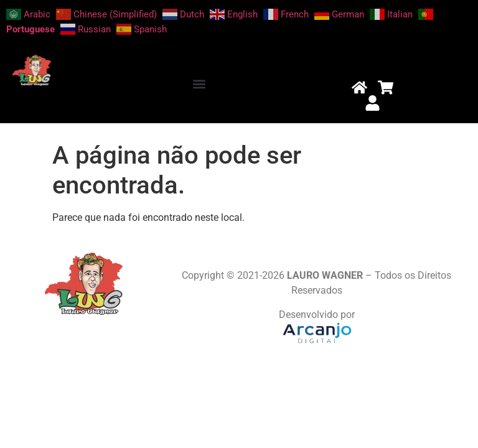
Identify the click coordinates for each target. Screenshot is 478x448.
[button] (199, 84)
